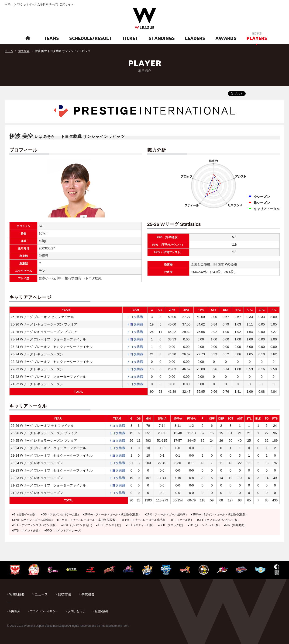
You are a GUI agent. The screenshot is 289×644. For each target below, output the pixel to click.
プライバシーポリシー (44, 611)
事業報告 (88, 594)
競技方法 (65, 594)
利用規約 (15, 611)
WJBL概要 (17, 594)
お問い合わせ (76, 611)
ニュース (41, 594)
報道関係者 (102, 611)
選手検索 (24, 51)
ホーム (9, 51)
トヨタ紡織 (135, 317)
